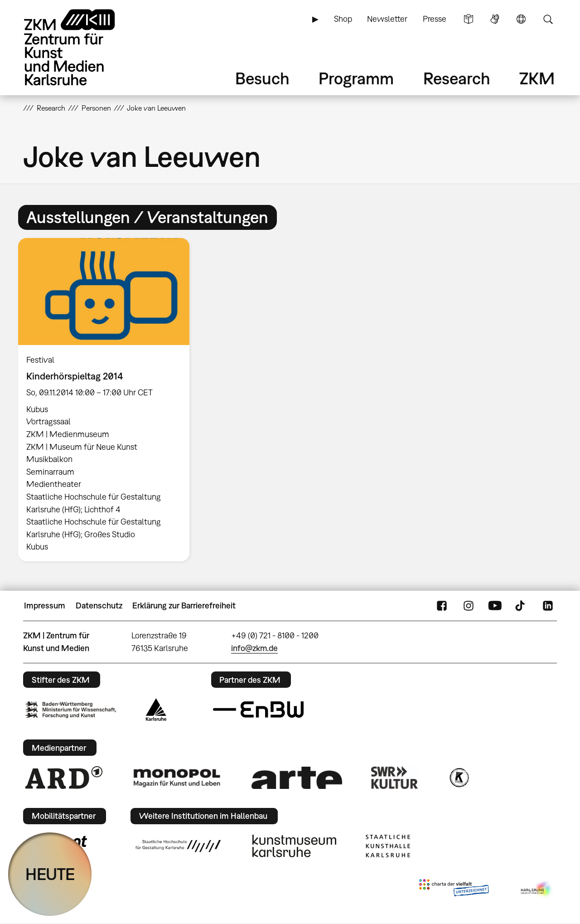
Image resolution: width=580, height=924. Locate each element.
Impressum (45, 605)
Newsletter (387, 19)
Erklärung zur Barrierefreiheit (184, 605)
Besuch (262, 78)
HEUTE (50, 874)
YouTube (495, 606)
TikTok (521, 606)
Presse (435, 19)
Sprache (521, 19)
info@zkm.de (254, 648)
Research (457, 78)
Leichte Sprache (469, 19)
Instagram (469, 606)
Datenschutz (99, 605)
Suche (548, 19)
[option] (108, 400)
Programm (356, 78)
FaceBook (442, 606)
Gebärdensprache (495, 19)
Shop (343, 19)
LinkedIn (548, 606)
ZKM (537, 78)
